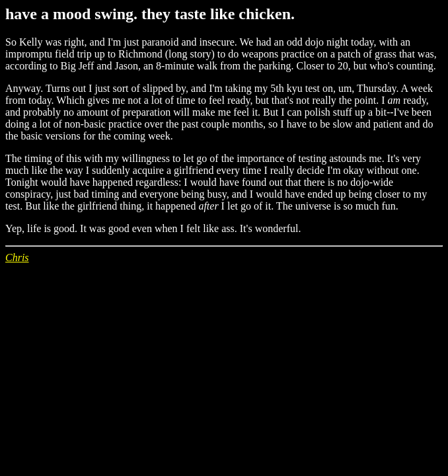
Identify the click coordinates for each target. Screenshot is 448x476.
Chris (17, 258)
